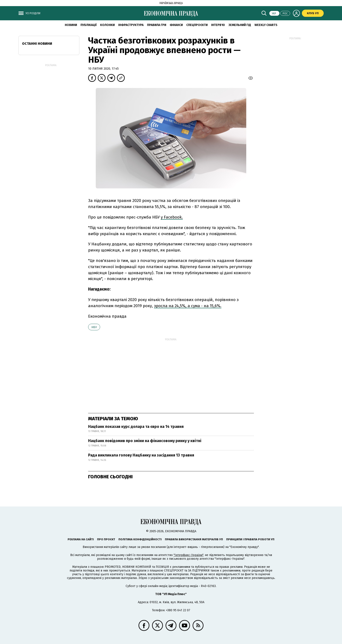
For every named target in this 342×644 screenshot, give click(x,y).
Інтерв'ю (218, 25)
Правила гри (157, 25)
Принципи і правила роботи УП (250, 539)
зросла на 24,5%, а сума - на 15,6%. (188, 306)
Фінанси (176, 25)
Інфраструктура (131, 25)
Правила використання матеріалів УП (194, 539)
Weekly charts (266, 25)
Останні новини (37, 44)
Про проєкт (106, 539)
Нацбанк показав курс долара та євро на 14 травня (136, 427)
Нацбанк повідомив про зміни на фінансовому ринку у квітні (145, 441)
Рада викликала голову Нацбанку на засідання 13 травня (141, 455)
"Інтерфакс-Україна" (188, 555)
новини (71, 25)
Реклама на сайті (81, 539)
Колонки (107, 25)
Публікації (89, 25)
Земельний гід (240, 25)
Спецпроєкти (197, 25)
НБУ (94, 327)
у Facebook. (172, 217)
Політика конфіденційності (140, 539)
